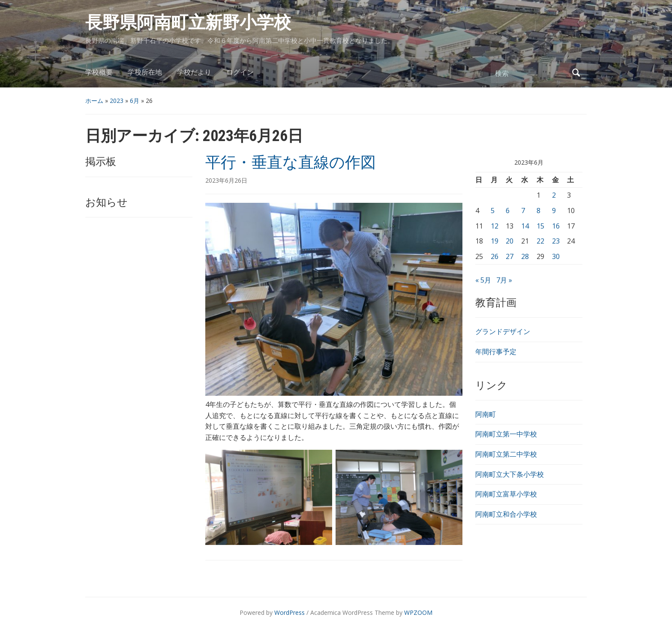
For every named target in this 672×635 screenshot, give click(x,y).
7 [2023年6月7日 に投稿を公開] (523, 211)
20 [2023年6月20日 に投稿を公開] (510, 241)
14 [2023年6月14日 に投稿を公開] (525, 226)
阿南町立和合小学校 (506, 514)
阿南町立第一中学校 (506, 434)
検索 (576, 73)
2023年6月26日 (226, 180)
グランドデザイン (503, 331)
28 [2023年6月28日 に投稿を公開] (525, 256)
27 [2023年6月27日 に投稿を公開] (510, 256)
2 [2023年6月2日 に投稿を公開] (554, 195)
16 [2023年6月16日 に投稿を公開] (556, 226)
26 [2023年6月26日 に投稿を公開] (495, 256)
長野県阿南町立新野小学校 (188, 23)
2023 (117, 101)
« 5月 (483, 280)
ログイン (240, 72)
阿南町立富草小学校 (506, 494)
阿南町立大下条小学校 (510, 474)
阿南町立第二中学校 (506, 454)
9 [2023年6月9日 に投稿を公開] (554, 211)
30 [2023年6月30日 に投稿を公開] (556, 256)
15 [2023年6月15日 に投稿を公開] (540, 226)
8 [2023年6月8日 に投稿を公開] (538, 211)
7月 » (504, 280)
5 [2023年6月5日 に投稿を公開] (493, 211)
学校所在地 (145, 72)
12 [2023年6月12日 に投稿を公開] (495, 226)
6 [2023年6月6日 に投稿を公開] (508, 211)
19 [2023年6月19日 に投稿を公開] (495, 241)
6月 (135, 101)
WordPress (289, 612)
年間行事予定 (496, 352)
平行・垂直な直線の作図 (291, 163)
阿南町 (486, 414)
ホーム (94, 101)
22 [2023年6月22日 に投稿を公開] (540, 241)
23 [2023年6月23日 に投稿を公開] (556, 241)
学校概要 (99, 72)
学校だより (194, 72)
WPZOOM (418, 612)
